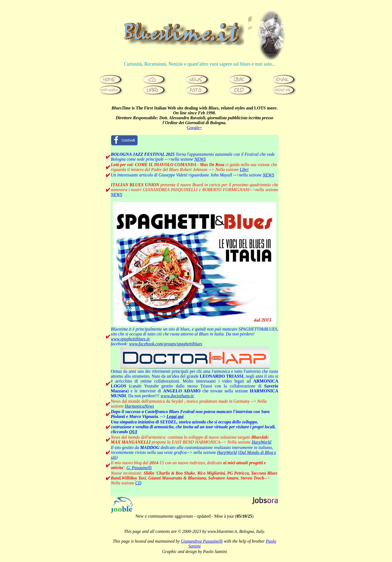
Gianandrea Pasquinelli (202, 541)
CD (138, 483)
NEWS (200, 159)
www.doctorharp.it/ (177, 396)
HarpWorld (261, 442)
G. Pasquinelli (139, 468)
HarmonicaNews (139, 406)
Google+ (194, 128)
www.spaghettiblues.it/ (131, 339)
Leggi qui (175, 416)
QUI (133, 432)
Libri (244, 169)
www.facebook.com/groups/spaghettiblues (166, 344)
